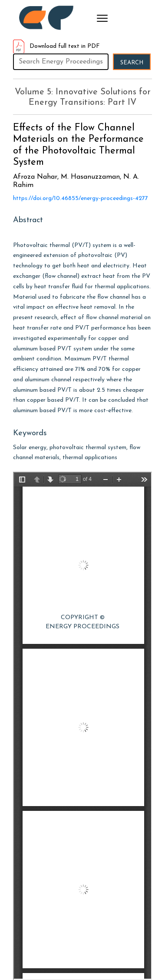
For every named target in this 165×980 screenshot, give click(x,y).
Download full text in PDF (56, 46)
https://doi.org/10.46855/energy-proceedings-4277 (81, 198)
